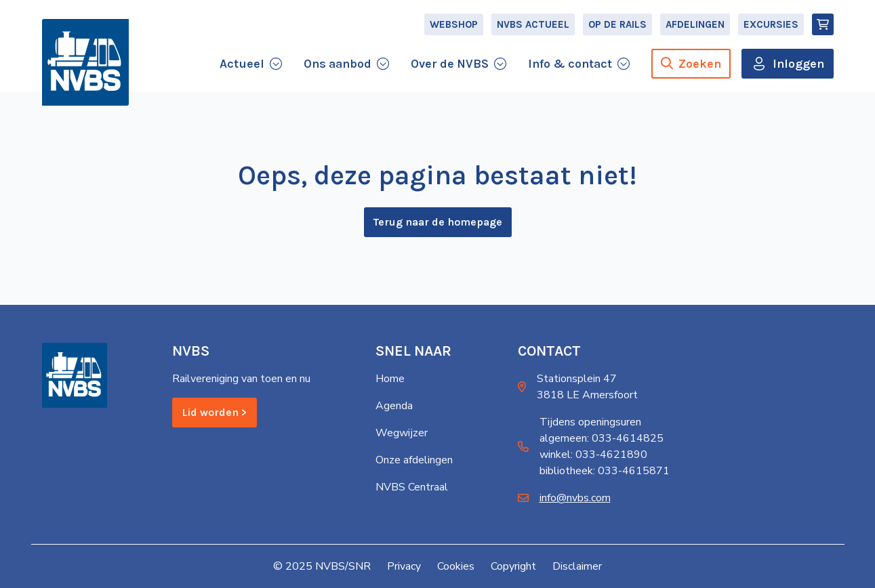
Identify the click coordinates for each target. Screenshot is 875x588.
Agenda (394, 406)
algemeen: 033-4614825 (602, 438)
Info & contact (570, 64)
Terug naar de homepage (438, 222)
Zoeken (691, 64)
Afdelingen (695, 24)
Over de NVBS (450, 64)
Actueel (242, 64)
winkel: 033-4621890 (593, 455)
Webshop (454, 24)
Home (390, 379)
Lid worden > (215, 412)
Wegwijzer (402, 433)
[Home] (85, 62)
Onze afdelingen (414, 460)
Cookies (456, 566)
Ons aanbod (338, 64)
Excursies (771, 24)
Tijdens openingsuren (590, 422)
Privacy (404, 566)
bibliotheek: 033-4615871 (605, 471)
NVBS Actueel (533, 24)
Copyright (513, 566)
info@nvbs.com (575, 498)
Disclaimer (577, 566)
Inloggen (798, 64)
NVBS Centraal (412, 487)
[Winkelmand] (823, 24)
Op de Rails (617, 24)
